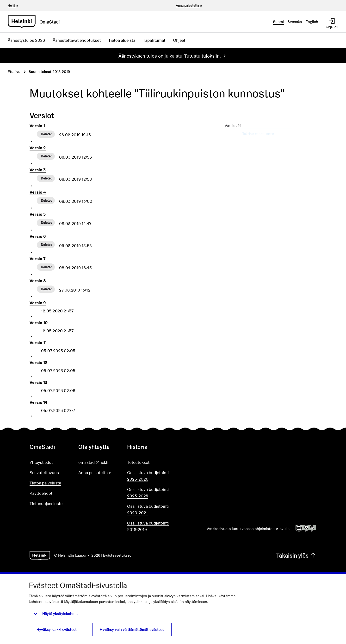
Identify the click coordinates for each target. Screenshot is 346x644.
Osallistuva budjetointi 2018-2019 (148, 526)
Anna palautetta (189, 6)
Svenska (295, 22)
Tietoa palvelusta (45, 483)
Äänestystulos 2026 (26, 40)
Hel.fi (13, 6)
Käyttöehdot (41, 493)
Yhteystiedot (41, 462)
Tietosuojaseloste (46, 504)
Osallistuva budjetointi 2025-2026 (148, 476)
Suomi (278, 22)
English (312, 22)
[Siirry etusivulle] (36, 22)
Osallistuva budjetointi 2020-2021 (148, 509)
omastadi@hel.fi (93, 462)
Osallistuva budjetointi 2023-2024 (148, 493)
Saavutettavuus (44, 473)
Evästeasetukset (117, 555)
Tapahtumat (154, 40)
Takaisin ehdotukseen (258, 134)
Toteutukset (138, 462)
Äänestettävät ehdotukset (77, 40)
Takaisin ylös (296, 556)
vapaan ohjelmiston (260, 529)
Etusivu (14, 72)
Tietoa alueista (122, 40)
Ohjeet (179, 40)
